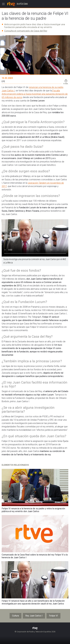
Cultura (15, 616)
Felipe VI (53, 616)
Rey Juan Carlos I (34, 616)
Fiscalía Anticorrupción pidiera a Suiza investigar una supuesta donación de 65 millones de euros (35, 94)
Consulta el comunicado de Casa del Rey (26, 31)
